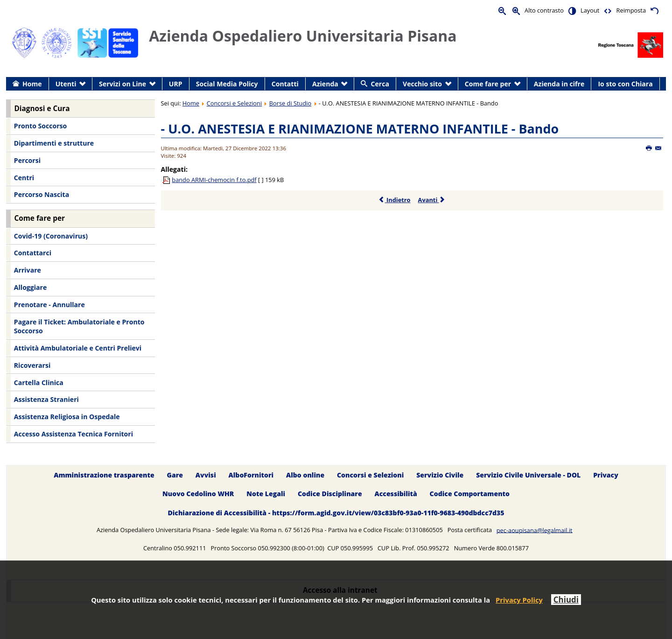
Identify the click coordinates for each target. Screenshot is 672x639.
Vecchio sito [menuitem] (422, 84)
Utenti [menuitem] (66, 84)
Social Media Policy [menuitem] (227, 84)
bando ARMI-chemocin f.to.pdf (214, 180)
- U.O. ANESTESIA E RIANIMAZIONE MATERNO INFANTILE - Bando (360, 129)
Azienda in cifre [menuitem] (559, 84)
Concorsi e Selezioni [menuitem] (370, 475)
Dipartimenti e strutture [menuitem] (54, 143)
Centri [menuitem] (24, 178)
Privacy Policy (519, 600)
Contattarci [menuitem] (33, 253)
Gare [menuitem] (175, 475)
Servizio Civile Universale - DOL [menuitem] (528, 475)
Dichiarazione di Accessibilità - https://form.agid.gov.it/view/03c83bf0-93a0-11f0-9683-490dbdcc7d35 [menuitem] (336, 513)
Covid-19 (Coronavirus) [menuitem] (51, 236)
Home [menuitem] (32, 84)
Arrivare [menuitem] (28, 270)
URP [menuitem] (176, 84)
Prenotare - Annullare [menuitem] (49, 305)
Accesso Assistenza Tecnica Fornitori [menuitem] (73, 434)
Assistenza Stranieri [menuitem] (46, 399)
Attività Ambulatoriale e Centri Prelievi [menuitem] (78, 348)
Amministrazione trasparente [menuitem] (104, 475)
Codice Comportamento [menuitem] (470, 494)
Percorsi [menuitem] (27, 160)
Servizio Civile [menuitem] (440, 475)
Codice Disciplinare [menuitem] (330, 494)
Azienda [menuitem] (325, 84)
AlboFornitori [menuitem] (251, 475)
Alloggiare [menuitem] (30, 287)
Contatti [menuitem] (285, 84)
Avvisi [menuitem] (206, 475)
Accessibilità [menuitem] (396, 494)
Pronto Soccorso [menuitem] (40, 126)
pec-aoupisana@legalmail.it (535, 530)
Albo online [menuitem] (305, 475)
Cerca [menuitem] (380, 84)
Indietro (395, 200)
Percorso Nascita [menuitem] (42, 194)
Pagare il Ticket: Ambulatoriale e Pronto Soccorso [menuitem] (79, 327)
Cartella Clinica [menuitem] (39, 383)
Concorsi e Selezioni (234, 103)
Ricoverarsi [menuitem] (32, 365)
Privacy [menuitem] (606, 475)
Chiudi (566, 600)
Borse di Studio (290, 103)
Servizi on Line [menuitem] (122, 84)
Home (191, 103)
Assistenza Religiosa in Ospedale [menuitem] (67, 417)
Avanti (432, 200)
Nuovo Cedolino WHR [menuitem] (198, 494)
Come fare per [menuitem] (488, 84)
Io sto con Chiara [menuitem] (625, 84)
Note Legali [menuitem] (266, 494)
